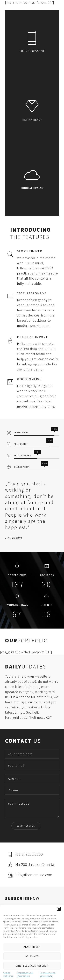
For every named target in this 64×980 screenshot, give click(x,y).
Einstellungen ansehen (32, 966)
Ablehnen (32, 956)
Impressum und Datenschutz (25, 974)
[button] (59, 909)
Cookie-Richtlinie (8, 974)
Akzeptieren (32, 947)
